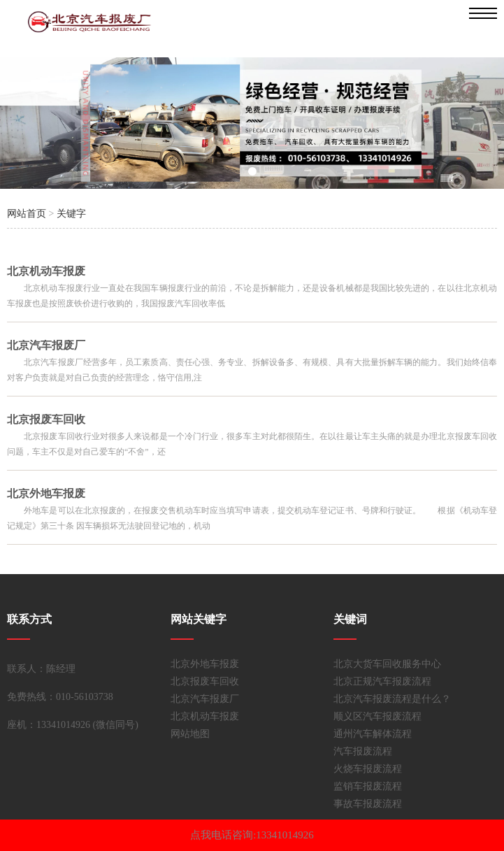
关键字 (71, 214)
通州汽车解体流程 (373, 734)
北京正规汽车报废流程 (382, 681)
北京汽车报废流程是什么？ (392, 699)
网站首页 (27, 214)
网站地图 (190, 734)
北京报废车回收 (205, 681)
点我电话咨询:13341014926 (252, 835)
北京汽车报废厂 (205, 699)
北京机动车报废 (205, 716)
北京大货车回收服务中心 (387, 664)
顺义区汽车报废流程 (377, 716)
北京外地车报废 (205, 664)
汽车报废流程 (363, 751)
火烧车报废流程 (368, 769)
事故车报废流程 (368, 804)
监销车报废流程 (368, 786)
